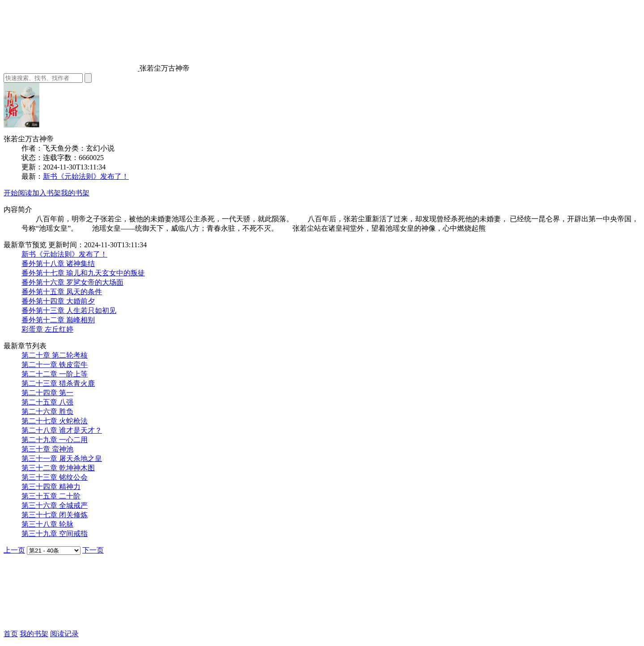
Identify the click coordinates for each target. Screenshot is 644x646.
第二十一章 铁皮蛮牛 (55, 365)
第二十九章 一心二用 (55, 440)
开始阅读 (18, 193)
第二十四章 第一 (47, 393)
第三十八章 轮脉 (47, 524)
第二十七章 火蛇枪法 (55, 421)
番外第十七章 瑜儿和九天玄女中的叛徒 (83, 273)
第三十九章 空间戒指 (55, 534)
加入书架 (47, 193)
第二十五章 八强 (47, 402)
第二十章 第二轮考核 (55, 355)
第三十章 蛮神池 (47, 449)
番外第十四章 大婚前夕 (58, 301)
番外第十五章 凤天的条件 (62, 292)
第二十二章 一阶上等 (55, 374)
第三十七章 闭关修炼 (55, 515)
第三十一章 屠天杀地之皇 (62, 458)
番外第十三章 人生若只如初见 (69, 310)
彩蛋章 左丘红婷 (47, 329)
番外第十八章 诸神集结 (58, 264)
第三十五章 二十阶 (51, 496)
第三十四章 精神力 (51, 487)
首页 (11, 634)
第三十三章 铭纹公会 (55, 477)
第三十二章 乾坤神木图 (58, 468)
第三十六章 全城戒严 (55, 505)
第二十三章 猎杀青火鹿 (58, 383)
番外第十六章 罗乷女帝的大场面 (72, 282)
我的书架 (75, 193)
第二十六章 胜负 (47, 412)
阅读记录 (64, 634)
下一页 (93, 550)
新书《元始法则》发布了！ (86, 176)
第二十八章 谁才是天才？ (62, 430)
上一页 (14, 550)
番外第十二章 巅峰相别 (58, 320)
